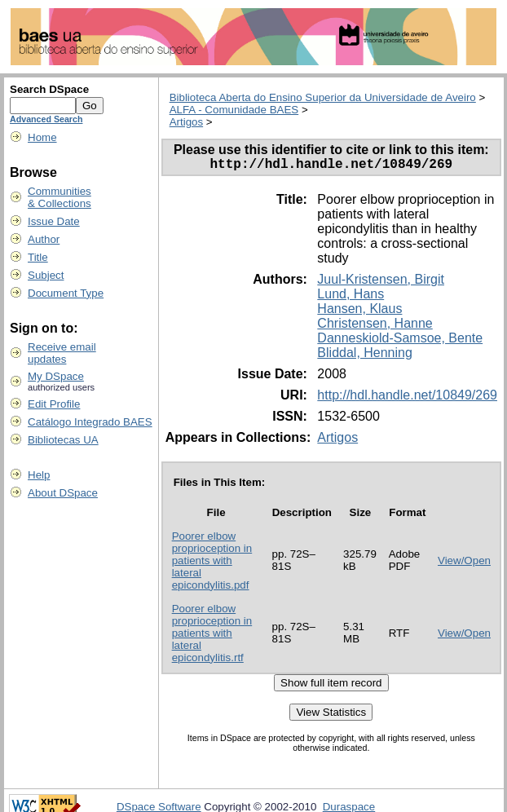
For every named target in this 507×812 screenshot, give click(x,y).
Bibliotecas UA (63, 440)
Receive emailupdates (62, 353)
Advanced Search (46, 119)
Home (42, 137)
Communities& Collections (60, 197)
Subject (46, 275)
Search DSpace (49, 89)
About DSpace (63, 493)
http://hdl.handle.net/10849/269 (407, 398)
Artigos (186, 122)
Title (38, 257)
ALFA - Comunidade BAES (234, 110)
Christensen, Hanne (375, 327)
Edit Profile (54, 404)
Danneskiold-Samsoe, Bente (400, 341)
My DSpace (56, 376)
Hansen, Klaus (359, 312)
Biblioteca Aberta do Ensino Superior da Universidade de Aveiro (323, 97)
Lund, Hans (350, 297)
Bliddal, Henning (365, 356)
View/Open (464, 564)
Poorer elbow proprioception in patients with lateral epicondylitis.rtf (212, 636)
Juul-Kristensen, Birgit (381, 282)
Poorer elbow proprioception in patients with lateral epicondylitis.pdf (212, 564)
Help (39, 475)
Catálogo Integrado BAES (90, 422)
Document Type (66, 293)
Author (44, 239)
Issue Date (54, 221)
